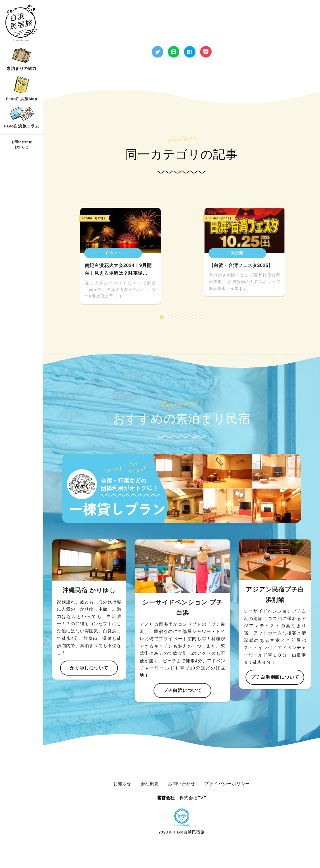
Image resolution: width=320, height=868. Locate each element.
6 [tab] (202, 317)
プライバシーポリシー (227, 784)
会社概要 (150, 784)
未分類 (237, 253)
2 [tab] (170, 317)
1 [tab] (162, 317)
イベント (113, 253)
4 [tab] (186, 317)
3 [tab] (178, 317)
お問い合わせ (22, 142)
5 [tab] (194, 317)
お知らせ (21, 147)
